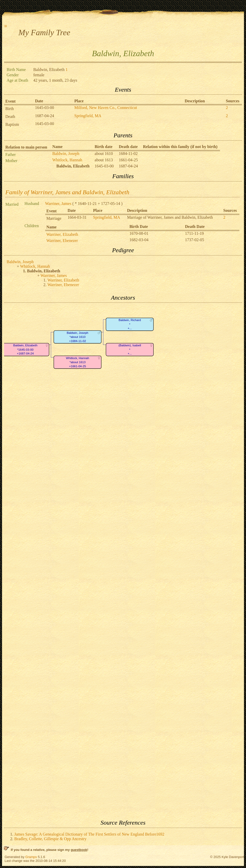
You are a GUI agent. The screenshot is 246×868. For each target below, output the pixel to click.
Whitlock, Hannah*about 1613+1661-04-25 (77, 362)
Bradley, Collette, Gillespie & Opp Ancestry (50, 839)
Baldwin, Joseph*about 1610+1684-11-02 (77, 337)
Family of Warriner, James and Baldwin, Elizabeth (67, 192)
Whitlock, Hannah (67, 160)
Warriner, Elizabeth (62, 234)
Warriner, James (58, 204)
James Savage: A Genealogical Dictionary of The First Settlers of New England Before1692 (89, 834)
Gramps (31, 857)
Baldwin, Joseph (66, 154)
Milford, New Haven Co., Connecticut (106, 108)
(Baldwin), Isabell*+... (130, 350)
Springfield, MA (88, 116)
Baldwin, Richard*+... (130, 324)
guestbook (79, 850)
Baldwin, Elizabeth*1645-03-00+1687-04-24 (25, 350)
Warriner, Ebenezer (62, 241)
